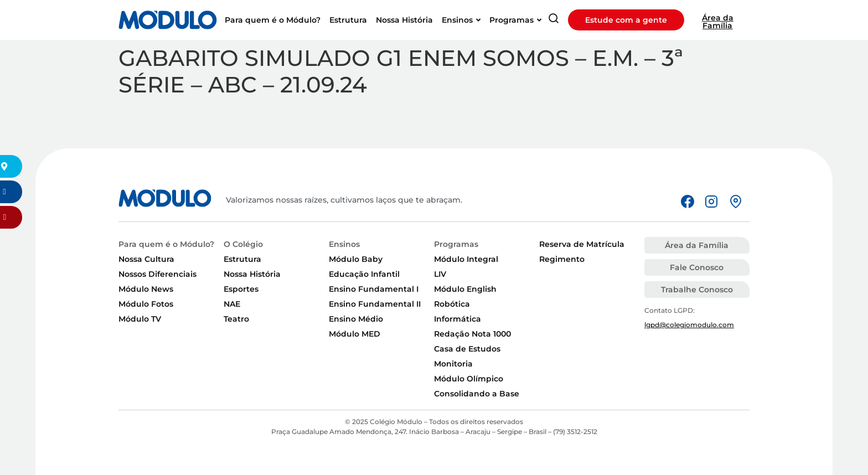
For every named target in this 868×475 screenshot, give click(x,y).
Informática (458, 319)
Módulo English (465, 289)
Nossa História (252, 274)
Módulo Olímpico (469, 379)
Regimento (562, 259)
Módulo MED (355, 334)
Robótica (452, 304)
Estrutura (242, 259)
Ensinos (344, 244)
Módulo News (146, 289)
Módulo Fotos (146, 304)
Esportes (241, 289)
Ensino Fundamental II (375, 304)
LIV (440, 274)
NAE (232, 304)
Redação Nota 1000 (472, 334)
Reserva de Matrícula (582, 244)
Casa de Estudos (467, 349)
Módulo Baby (356, 259)
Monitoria (453, 364)
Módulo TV (140, 319)
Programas (456, 244)
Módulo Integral (466, 259)
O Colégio (243, 244)
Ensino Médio (356, 319)
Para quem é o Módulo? (166, 244)
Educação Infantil (364, 274)
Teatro (236, 319)
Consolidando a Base (477, 394)
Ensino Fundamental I (374, 289)
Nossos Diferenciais (157, 274)
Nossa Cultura (146, 259)
